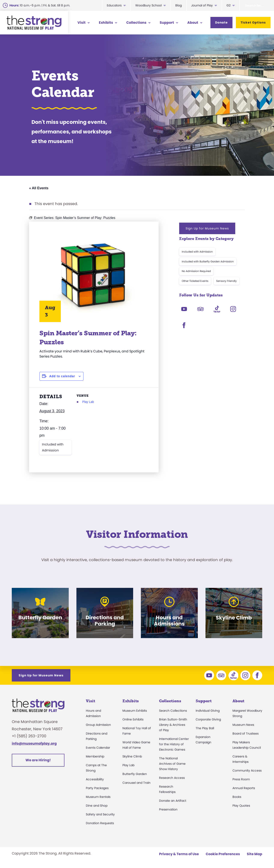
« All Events (39, 188)
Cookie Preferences (223, 854)
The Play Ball (205, 728)
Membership (95, 756)
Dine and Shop (97, 806)
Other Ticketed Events (195, 281)
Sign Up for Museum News (207, 228)
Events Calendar (98, 748)
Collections (136, 23)
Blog (179, 5)
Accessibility (95, 779)
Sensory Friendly (226, 281)
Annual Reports (244, 788)
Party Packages (97, 788)
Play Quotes (241, 806)
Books (237, 797)
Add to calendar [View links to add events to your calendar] (62, 376)
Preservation (168, 809)
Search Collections (173, 711)
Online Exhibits (133, 719)
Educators (114, 5)
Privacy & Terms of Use (179, 854)
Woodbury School (148, 5)
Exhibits (106, 23)
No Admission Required (196, 271)
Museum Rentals (98, 797)
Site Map (255, 854)
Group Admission (98, 725)
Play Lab (88, 402)
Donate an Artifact (173, 801)
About (193, 23)
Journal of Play (202, 5)
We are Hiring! (38, 760)
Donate (221, 22)
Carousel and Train (136, 783)
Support (167, 23)
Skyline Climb (132, 756)
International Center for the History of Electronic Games (174, 744)
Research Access (172, 778)
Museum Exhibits (135, 711)
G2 (229, 5)
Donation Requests (100, 823)
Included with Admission (53, 447)
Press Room (241, 779)
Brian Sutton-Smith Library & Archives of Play (173, 725)
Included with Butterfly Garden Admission (208, 261)
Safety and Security (100, 814)
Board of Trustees (246, 733)
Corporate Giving (208, 719)
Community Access (247, 770)
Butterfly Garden (135, 774)
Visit (82, 23)
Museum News (243, 725)
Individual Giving (208, 711)
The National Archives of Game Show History (172, 764)
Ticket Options (253, 22)
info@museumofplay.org (34, 743)
